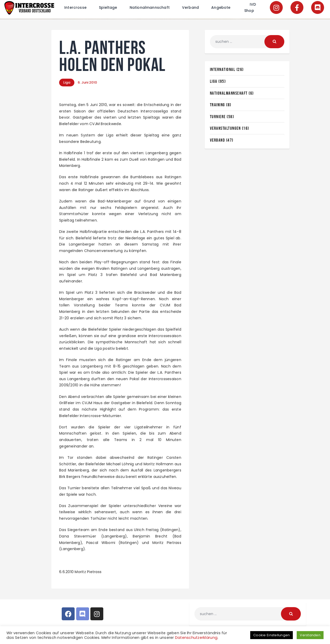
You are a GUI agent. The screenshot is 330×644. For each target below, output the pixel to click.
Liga (67, 82)
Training (218, 105)
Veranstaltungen (225, 128)
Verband (218, 140)
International (223, 69)
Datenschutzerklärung (196, 638)
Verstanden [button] (310, 635)
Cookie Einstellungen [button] (272, 635)
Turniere (218, 117)
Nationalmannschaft (229, 93)
